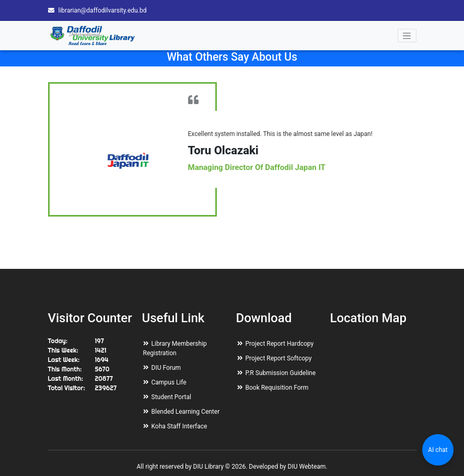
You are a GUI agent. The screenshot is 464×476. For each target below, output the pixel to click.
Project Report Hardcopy (280, 344)
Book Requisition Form (277, 388)
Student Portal (171, 397)
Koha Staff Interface (179, 426)
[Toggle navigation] (407, 36)
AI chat (438, 450)
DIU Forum (166, 368)
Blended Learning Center (186, 412)
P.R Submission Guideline (281, 373)
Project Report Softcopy (279, 358)
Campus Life (169, 382)
